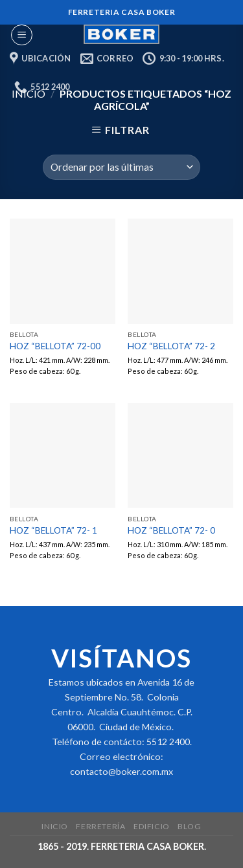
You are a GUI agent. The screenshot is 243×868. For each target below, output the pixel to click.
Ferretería (100, 826)
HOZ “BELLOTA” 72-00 (55, 346)
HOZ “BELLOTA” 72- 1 (53, 530)
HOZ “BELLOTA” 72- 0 (171, 530)
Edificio (152, 826)
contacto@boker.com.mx (121, 771)
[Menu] (22, 35)
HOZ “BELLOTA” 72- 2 (171, 346)
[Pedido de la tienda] (121, 167)
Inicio (55, 826)
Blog (189, 826)
